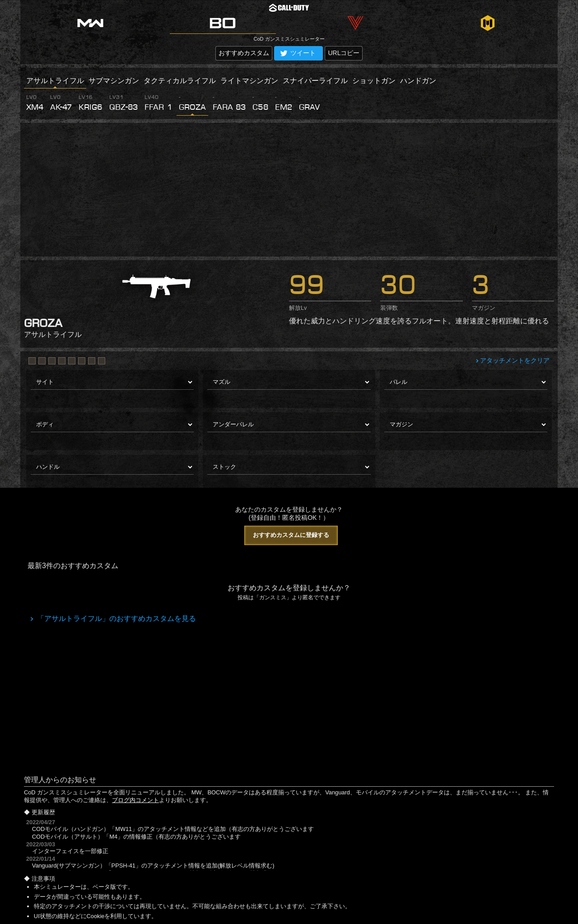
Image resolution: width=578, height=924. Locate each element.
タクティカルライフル (180, 81)
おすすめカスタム (244, 53)
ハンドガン (418, 81)
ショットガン (374, 81)
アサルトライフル (55, 81)
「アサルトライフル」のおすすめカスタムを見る (116, 618)
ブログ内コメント (135, 800)
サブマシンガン (114, 81)
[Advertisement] (289, 190)
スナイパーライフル (315, 81)
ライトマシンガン (249, 81)
